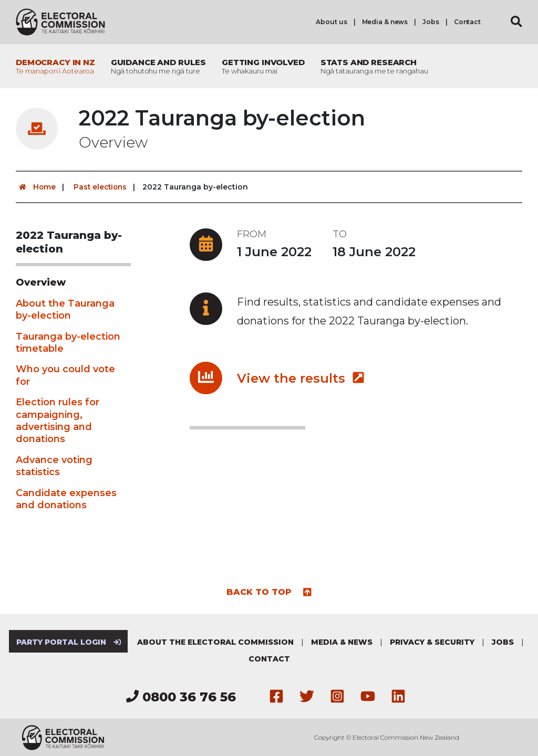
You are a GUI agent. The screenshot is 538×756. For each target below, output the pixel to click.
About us (331, 22)
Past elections (102, 187)
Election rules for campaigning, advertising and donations (58, 421)
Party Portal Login (68, 642)
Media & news (385, 22)
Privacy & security (433, 642)
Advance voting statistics (54, 465)
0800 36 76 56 (181, 697)
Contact (467, 22)
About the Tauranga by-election (65, 309)
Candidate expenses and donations (66, 498)
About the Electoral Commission (216, 642)
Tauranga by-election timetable (68, 342)
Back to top (269, 591)
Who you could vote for (65, 375)
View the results (301, 378)
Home (36, 187)
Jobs (431, 22)
